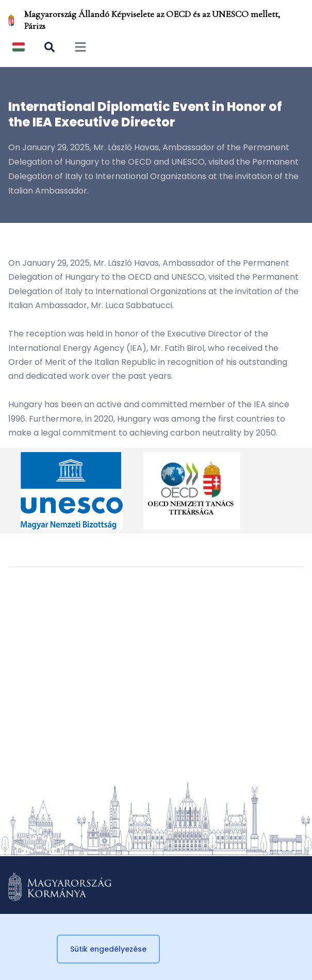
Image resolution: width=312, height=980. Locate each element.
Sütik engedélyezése (108, 949)
